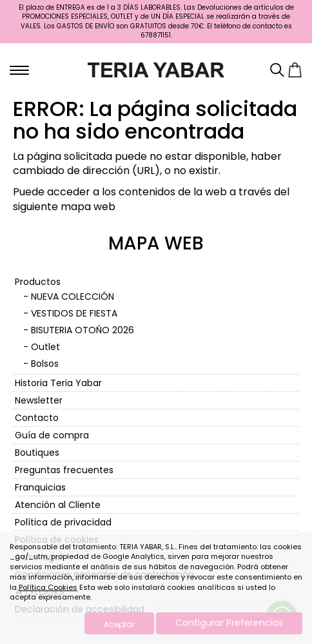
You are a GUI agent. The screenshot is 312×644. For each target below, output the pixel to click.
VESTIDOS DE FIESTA (74, 313)
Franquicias (40, 487)
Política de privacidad (63, 522)
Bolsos (45, 364)
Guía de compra (52, 435)
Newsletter (39, 400)
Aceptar (119, 624)
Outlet (45, 347)
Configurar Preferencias (229, 623)
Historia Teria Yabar (58, 383)
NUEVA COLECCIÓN (73, 297)
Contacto (37, 418)
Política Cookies (48, 587)
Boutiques (37, 453)
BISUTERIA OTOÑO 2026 (83, 330)
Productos (38, 282)
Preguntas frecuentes (64, 470)
